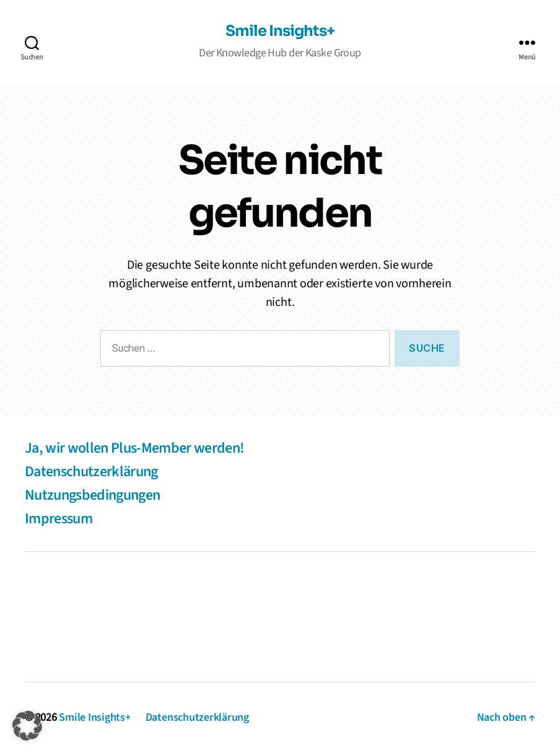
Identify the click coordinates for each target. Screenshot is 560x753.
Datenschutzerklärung (91, 472)
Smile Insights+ (280, 31)
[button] (27, 726)
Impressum (59, 519)
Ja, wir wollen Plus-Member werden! (134, 448)
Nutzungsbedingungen (92, 495)
